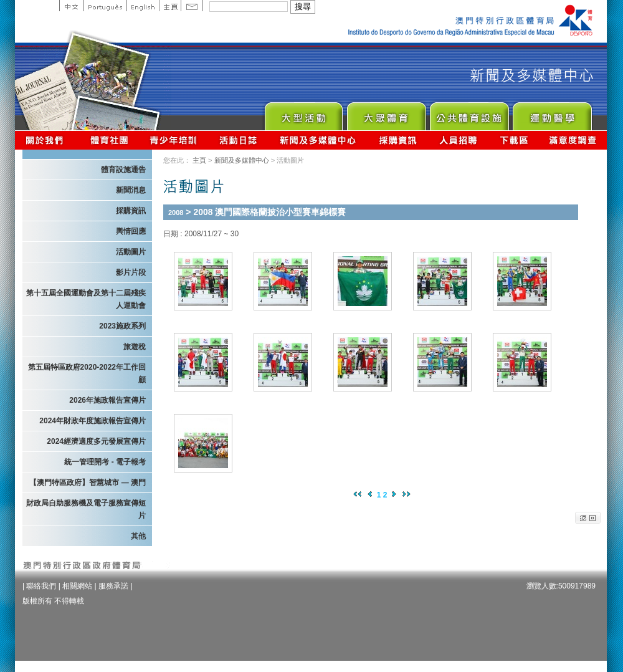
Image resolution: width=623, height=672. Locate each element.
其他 (138, 536)
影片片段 (131, 272)
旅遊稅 (135, 347)
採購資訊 (398, 140)
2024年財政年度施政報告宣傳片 (93, 421)
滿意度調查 (573, 140)
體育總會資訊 (109, 140)
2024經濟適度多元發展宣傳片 (96, 441)
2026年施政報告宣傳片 (107, 400)
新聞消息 (131, 190)
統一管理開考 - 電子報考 (105, 462)
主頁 (170, 6)
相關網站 (77, 586)
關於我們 (47, 140)
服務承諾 (113, 586)
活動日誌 (239, 140)
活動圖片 (131, 252)
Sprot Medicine (552, 113)
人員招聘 (458, 140)
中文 (71, 6)
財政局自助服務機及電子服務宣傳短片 (86, 509)
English (143, 6)
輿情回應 (131, 231)
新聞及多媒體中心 (318, 140)
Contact (192, 6)
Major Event (303, 113)
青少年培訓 (174, 140)
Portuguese (105, 6)
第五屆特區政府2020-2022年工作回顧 (87, 373)
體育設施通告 (123, 170)
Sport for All (386, 113)
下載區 (514, 140)
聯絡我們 (41, 586)
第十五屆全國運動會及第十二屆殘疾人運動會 (86, 299)
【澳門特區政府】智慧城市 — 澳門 (88, 482)
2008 (176, 213)
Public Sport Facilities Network (469, 113)
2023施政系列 (122, 326)
